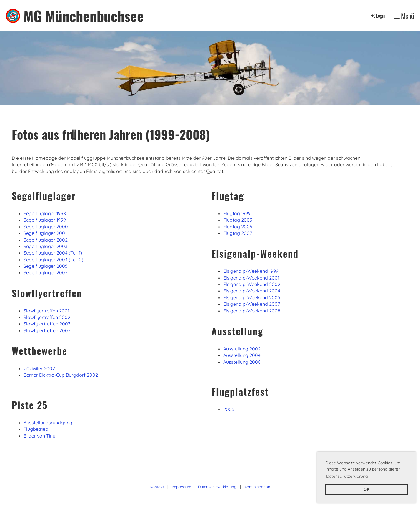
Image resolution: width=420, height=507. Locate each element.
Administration (257, 487)
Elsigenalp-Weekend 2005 (252, 297)
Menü (404, 16)
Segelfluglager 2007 (45, 272)
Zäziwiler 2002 (39, 368)
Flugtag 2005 (238, 227)
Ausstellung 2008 (242, 362)
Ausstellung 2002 (242, 349)
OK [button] (366, 489)
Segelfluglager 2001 (45, 233)
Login (377, 16)
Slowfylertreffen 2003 (47, 324)
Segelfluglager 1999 (45, 220)
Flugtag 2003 (238, 220)
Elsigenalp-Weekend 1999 (251, 271)
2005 (229, 409)
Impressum (181, 487)
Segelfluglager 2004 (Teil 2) (53, 260)
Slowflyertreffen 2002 (47, 317)
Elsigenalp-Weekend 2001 (251, 278)
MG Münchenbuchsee (84, 16)
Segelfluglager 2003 (45, 246)
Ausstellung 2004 (242, 355)
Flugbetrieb (36, 429)
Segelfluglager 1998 (45, 213)
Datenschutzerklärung (217, 487)
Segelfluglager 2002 (46, 240)
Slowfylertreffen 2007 (47, 330)
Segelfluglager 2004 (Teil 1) (53, 253)
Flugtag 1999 (237, 213)
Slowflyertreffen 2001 (46, 311)
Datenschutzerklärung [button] (347, 476)
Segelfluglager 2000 (46, 227)
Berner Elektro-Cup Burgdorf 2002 (61, 375)
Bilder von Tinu (39, 436)
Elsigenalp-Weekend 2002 (252, 284)
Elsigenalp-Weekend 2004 (252, 291)
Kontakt (157, 487)
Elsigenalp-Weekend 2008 (252, 311)
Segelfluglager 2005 (46, 266)
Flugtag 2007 (238, 233)
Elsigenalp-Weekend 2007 (252, 304)
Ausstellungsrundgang (48, 423)
